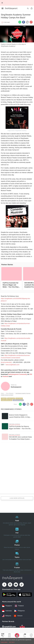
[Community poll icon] (31, 636)
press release (19, 398)
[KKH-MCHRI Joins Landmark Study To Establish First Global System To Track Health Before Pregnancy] (17, 437)
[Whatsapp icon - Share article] (20, 22)
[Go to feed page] (11, 8)
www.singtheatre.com (13, 365)
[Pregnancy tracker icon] (17, 635)
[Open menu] (3, 8)
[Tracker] (17, 567)
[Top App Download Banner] (17, 3)
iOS (31, 374)
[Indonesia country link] (7, 611)
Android (5, 376)
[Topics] (17, 556)
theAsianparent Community (18, 374)
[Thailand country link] (19, 606)
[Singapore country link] (7, 606)
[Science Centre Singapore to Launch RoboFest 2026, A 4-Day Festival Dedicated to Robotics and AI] (17, 416)
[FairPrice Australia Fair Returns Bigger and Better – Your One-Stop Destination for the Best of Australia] (12, 274)
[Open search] (28, 8)
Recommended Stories (11, 409)
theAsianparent (16, 387)
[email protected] (6, 362)
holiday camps (11, 398)
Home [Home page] (2, 393)
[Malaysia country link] (7, 616)
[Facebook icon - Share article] (24, 22)
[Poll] (17, 532)
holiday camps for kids (7, 400)
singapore (4, 398)
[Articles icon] (9, 636)
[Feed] (17, 520)
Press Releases (10, 393)
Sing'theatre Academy (18, 400)
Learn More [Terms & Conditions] (4, 642)
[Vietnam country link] (18, 616)
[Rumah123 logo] (9, 627)
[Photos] (17, 544)
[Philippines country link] (20, 611)
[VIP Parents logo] (22, 627)
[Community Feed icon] (25, 636)
